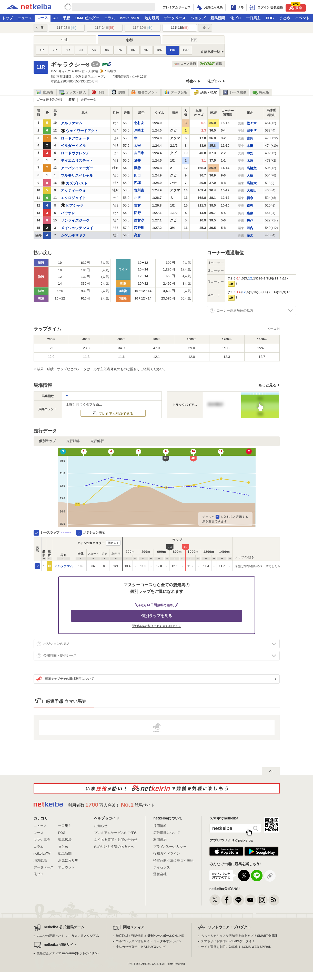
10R (159, 50)
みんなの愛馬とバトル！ (68, 936)
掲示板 (261, 92)
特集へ (191, 81)
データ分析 (176, 92)
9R (147, 50)
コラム (109, 18)
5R (94, 50)
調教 (118, 92)
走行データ (88, 100)
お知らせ (101, 826)
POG (270, 18)
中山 (65, 40)
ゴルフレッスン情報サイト (149, 941)
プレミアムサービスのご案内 (116, 833)
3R (68, 50)
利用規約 (160, 840)
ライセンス (162, 867)
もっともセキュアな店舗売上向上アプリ (239, 936)
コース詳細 (185, 64)
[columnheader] (44, 549)
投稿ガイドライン (167, 853)
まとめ (285, 18)
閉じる (112, 543)
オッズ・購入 (72, 92)
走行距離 (73, 441)
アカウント (67, 867)
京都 (129, 40)
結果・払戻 (205, 93)
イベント (302, 18)
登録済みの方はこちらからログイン (157, 626)
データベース (175, 18)
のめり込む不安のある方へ (114, 847)
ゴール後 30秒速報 (50, 100)
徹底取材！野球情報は (150, 936)
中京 (193, 40)
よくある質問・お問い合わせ (116, 840)
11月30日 (143, 28)
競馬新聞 (218, 18)
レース (43, 18)
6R (107, 50)
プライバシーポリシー (170, 847)
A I (55, 18)
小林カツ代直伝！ (141, 947)
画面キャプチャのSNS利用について (65, 679)
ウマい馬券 (42, 840)
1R (42, 50)
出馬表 (45, 92)
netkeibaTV (130, 18)
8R (133, 50)
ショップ (198, 18)
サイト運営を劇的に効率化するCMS (236, 947)
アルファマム (64, 566)
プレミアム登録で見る (115, 414)
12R (186, 50)
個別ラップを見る (157, 616)
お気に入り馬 (68, 860)
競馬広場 (65, 840)
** (67, 396)
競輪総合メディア (68, 953)
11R (173, 50)
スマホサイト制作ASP (228, 941)
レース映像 (235, 92)
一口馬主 (253, 18)
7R (120, 50)
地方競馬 (152, 18)
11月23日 (67, 28)
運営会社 (160, 874)
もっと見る (267, 385)
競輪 (295, 7)
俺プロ (236, 18)
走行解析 (97, 441)
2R (55, 50)
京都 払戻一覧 (210, 52)
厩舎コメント (144, 92)
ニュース (25, 18)
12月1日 (180, 28)
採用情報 (160, 826)
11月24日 (105, 28)
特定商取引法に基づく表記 (173, 860)
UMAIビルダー (87, 18)
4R (81, 50)
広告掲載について (167, 833)
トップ (7, 18)
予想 (66, 18)
